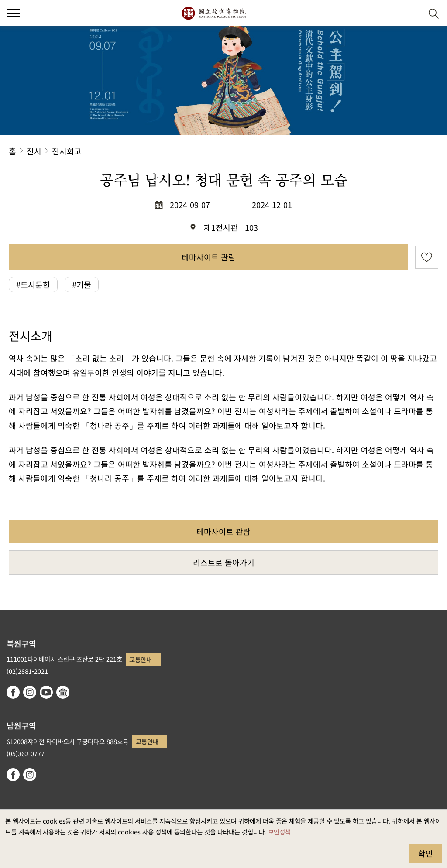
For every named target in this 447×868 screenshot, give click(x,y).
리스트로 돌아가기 (224, 562)
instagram (30, 692)
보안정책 (279, 832)
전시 (34, 151)
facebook (13, 692)
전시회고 (67, 151)
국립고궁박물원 (214, 13)
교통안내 (141, 659)
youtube (46, 692)
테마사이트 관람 (209, 257)
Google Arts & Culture (63, 692)
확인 (426, 853)
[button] (412, 13)
